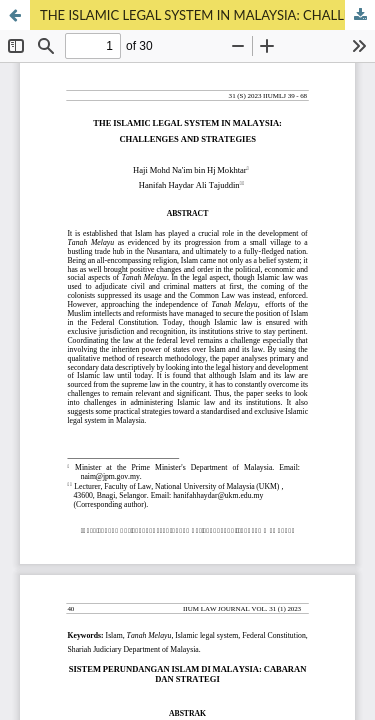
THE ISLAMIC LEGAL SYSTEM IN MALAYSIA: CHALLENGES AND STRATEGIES (207, 15)
